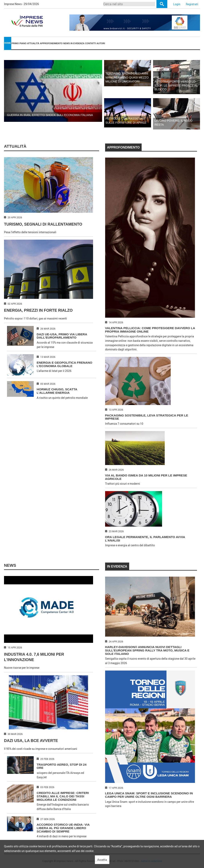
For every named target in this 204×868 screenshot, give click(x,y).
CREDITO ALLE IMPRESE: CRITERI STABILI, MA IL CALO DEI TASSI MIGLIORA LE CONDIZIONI (63, 796)
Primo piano (19, 43)
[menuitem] (8, 43)
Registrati (192, 4)
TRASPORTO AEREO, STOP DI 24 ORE (62, 766)
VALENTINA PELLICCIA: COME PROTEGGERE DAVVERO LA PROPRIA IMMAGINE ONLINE (150, 330)
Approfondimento (51, 43)
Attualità (33, 43)
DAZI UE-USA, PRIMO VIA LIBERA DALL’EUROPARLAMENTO (62, 336)
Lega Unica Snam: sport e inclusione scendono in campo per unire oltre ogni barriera (149, 795)
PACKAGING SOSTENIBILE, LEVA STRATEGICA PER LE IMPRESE (147, 417)
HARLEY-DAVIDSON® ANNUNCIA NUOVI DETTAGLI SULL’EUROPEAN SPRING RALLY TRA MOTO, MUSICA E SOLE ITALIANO (147, 650)
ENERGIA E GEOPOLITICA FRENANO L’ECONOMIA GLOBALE (64, 364)
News (66, 43)
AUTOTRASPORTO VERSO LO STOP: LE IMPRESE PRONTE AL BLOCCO (176, 85)
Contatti (90, 43)
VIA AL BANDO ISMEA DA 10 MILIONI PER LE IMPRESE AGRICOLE (146, 477)
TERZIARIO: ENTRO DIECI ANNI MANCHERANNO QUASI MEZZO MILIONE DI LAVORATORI (127, 77)
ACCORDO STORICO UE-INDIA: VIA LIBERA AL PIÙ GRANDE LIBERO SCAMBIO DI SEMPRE (63, 828)
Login (177, 4)
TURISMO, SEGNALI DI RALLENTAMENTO (43, 224)
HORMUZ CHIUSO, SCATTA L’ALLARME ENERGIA (57, 391)
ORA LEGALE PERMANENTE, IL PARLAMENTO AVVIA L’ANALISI (145, 539)
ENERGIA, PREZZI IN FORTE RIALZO (38, 310)
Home (8, 43)
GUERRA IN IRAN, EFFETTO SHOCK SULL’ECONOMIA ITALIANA (50, 115)
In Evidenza (77, 43)
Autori (101, 43)
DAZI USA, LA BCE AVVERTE (31, 741)
